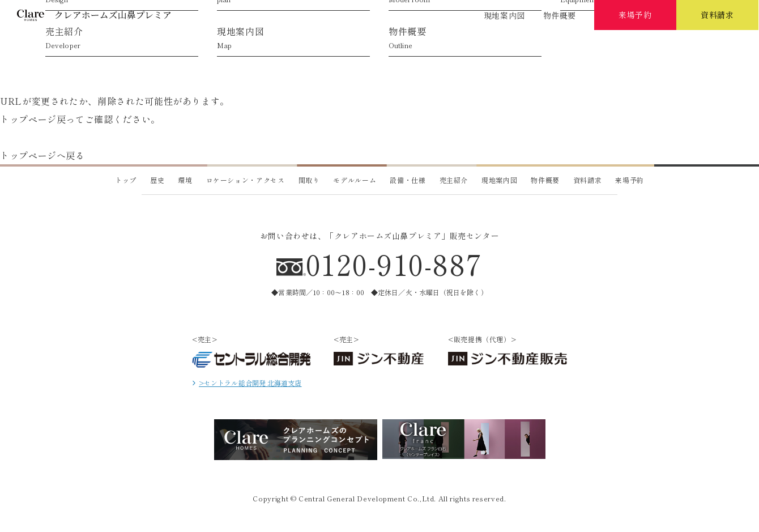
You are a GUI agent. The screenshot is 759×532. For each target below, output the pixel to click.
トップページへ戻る (42, 155)
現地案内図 (504, 15)
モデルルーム (515, 50)
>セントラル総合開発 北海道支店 (247, 383)
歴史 (63, 50)
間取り (309, 180)
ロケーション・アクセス (244, 50)
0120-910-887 (395, 263)
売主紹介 (696, 50)
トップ (126, 180)
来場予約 (630, 180)
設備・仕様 (605, 50)
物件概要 (560, 15)
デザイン (334, 50)
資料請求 (588, 180)
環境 (153, 50)
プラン (425, 50)
